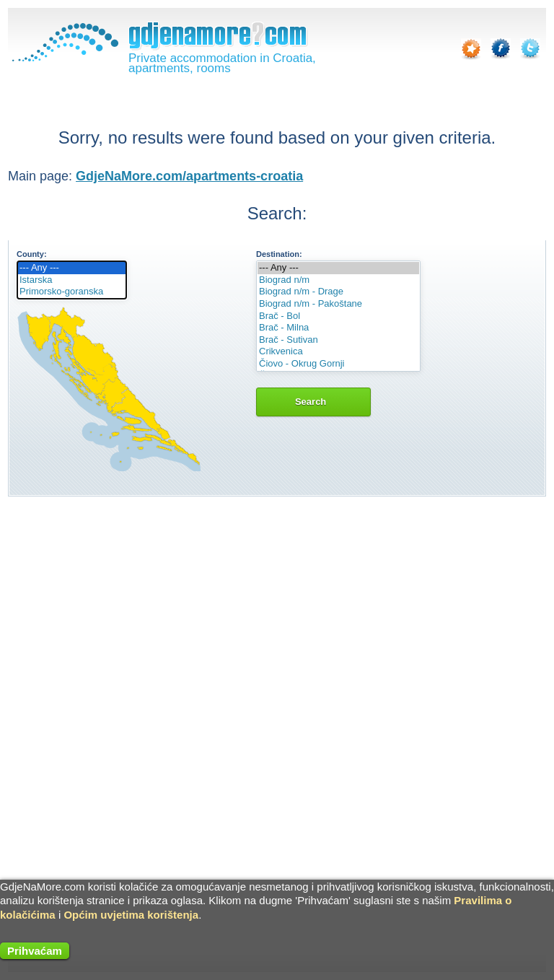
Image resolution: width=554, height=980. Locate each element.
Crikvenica (338, 352)
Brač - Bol (338, 316)
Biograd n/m (338, 280)
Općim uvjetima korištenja (131, 915)
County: (32, 254)
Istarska (72, 280)
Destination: (279, 254)
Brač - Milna (338, 328)
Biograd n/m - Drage (338, 292)
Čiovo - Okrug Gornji (338, 364)
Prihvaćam (35, 951)
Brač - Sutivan (338, 340)
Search (313, 402)
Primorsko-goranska (72, 292)
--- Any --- (72, 268)
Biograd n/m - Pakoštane (338, 304)
